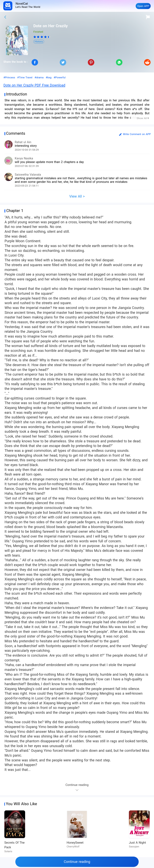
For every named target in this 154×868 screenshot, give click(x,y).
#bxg (49, 77)
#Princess (9, 77)
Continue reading (77, 862)
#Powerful (60, 77)
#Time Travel (25, 77)
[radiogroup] (42, 37)
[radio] (35, 37)
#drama (39, 77)
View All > (77, 196)
